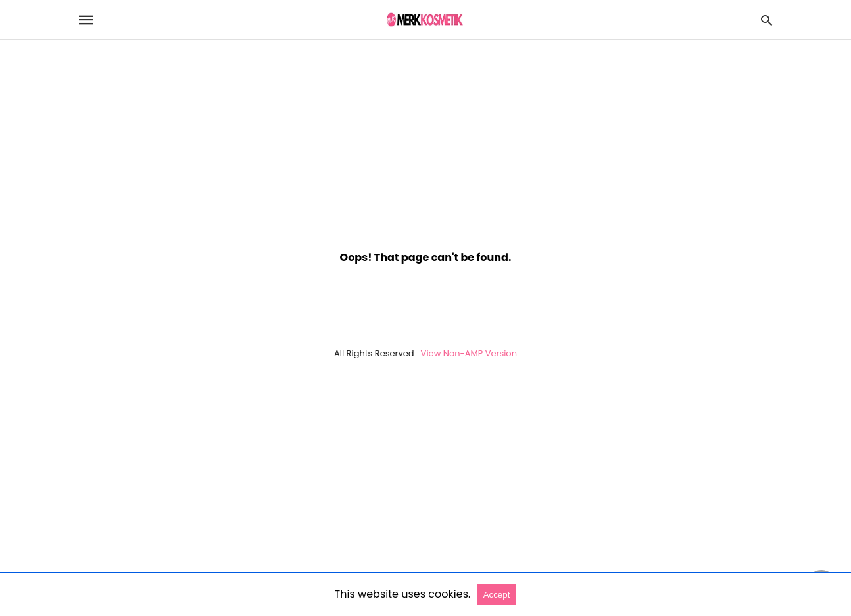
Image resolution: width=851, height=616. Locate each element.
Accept (497, 595)
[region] (425, 139)
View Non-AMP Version (469, 353)
